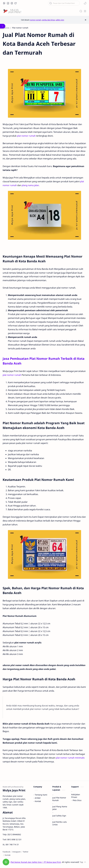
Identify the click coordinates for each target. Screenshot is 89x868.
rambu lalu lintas (48, 20)
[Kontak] (8, 855)
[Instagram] (17, 852)
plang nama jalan (30, 185)
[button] (4, 3)
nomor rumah (35, 20)
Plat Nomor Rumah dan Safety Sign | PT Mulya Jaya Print (36, 862)
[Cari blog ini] (64, 3)
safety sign (60, 20)
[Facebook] (6, 852)
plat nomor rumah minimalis (70, 758)
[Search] (81, 11)
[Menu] (85, 11)
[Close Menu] (85, 20)
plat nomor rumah (26, 136)
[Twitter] (26, 852)
